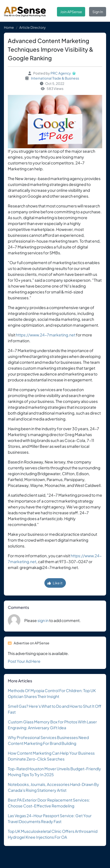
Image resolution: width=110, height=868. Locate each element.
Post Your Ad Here (24, 661)
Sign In (98, 12)
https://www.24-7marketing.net (46, 335)
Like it (55, 583)
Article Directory (33, 27)
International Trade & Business (55, 78)
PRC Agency (61, 73)
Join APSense (71, 12)
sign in (43, 620)
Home (9, 27)
